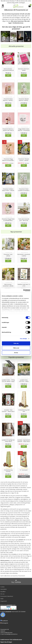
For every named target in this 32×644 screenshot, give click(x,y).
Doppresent (4, 601)
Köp (8, 75)
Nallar (2, 599)
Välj (8, 386)
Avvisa (16, 353)
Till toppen (16, 581)
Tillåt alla (16, 343)
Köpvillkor (3, 592)
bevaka (24, 476)
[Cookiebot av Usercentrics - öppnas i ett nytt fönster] (23, 290)
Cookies (2, 587)
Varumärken (4, 589)
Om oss (2, 594)
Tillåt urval (16, 348)
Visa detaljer (23, 339)
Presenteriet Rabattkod (7, 596)
